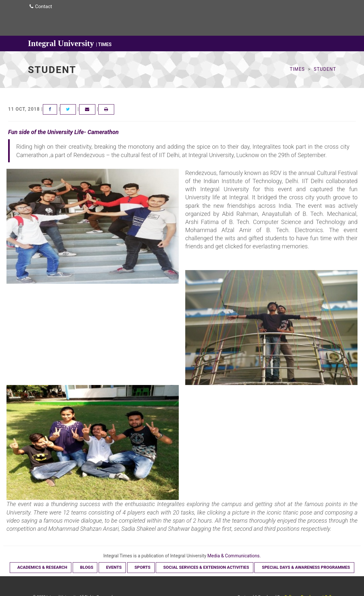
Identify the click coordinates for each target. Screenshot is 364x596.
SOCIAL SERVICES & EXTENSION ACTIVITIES (206, 567)
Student (325, 69)
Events (114, 567)
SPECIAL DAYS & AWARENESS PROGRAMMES (306, 567)
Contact (41, 6)
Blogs (87, 567)
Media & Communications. (234, 556)
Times (297, 69)
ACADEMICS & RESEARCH (42, 567)
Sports (143, 567)
